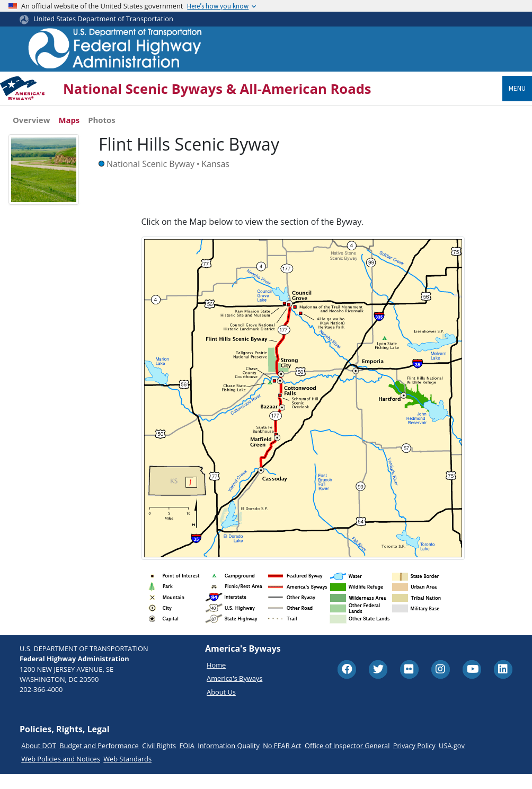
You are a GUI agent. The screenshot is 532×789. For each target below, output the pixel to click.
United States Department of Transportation (103, 19)
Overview (31, 120)
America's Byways (234, 692)
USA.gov (452, 760)
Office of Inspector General (347, 760)
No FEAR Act (282, 760)
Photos (101, 120)
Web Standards (127, 773)
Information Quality (229, 760)
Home (216, 679)
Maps (69, 120)
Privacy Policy (414, 760)
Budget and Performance (99, 760)
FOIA (187, 760)
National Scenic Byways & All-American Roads (217, 89)
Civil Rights (159, 760)
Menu (517, 88)
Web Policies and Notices (61, 773)
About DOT (39, 760)
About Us (221, 706)
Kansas (215, 164)
